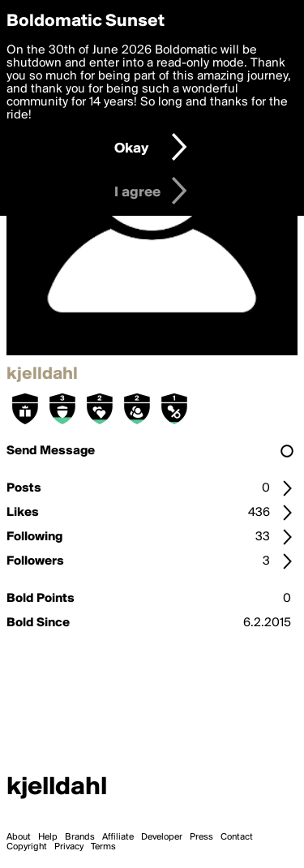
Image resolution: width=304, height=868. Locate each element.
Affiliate (118, 837)
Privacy (69, 847)
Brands (80, 837)
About (19, 837)
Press (201, 837)
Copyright (27, 847)
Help (48, 837)
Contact (237, 837)
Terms (103, 847)
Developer (162, 837)
